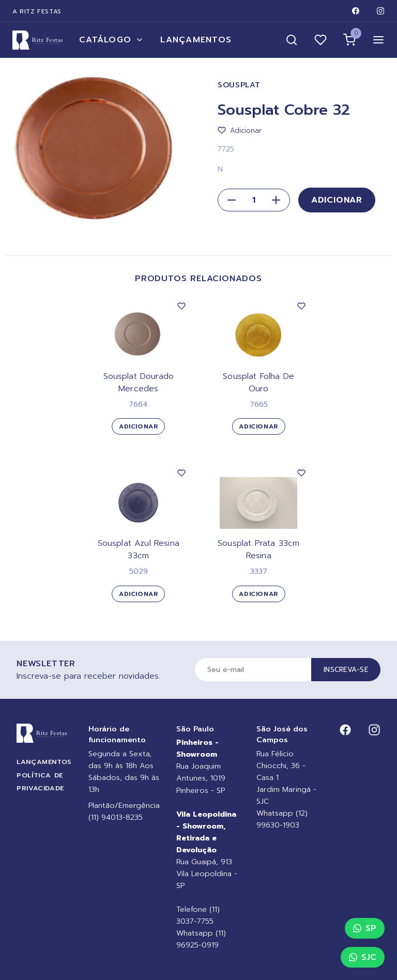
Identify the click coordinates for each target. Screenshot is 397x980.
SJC (363, 957)
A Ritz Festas (37, 11)
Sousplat (239, 85)
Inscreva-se (346, 670)
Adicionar (337, 200)
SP (365, 928)
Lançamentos (196, 40)
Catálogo (111, 40)
